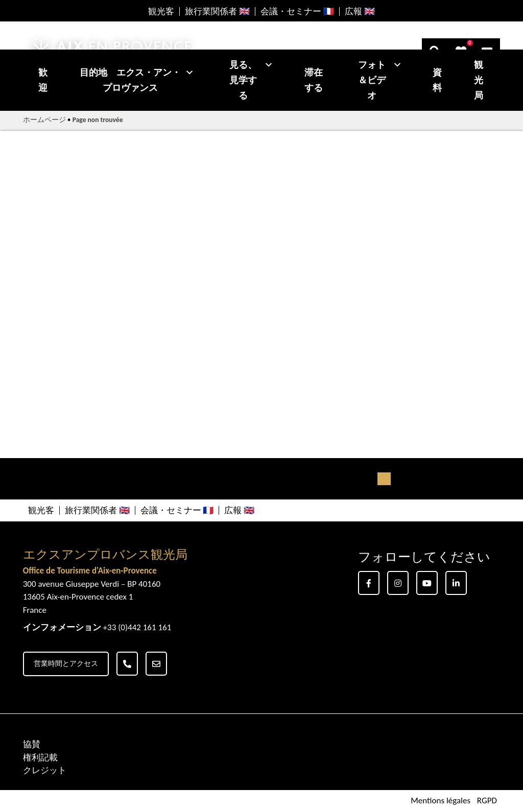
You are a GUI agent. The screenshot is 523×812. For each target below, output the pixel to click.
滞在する (314, 80)
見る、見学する (251, 80)
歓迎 (43, 80)
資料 (437, 80)
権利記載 (40, 758)
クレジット (45, 770)
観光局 (479, 80)
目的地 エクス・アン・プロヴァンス (137, 80)
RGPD (487, 801)
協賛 (32, 744)
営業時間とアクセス (66, 664)
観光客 (161, 11)
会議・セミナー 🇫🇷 (297, 11)
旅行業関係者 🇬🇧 (217, 11)
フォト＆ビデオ (380, 80)
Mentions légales (441, 801)
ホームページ (44, 120)
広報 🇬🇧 (360, 11)
